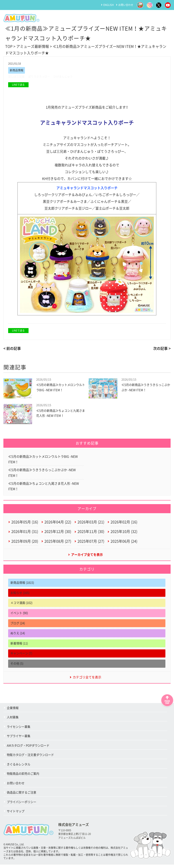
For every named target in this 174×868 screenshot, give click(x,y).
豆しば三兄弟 (17, 77)
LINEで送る (18, 85)
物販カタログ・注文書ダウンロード (30, 758)
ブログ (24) (18, 626)
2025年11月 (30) (91, 534)
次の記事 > (162, 349)
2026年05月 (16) (25, 524)
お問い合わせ (126, 5)
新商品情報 (17, 70)
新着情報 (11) (19, 647)
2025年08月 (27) (58, 544)
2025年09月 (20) (25, 544)
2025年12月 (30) (58, 534)
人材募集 (13, 721)
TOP (9, 46)
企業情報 (13, 711)
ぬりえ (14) (18, 636)
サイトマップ (16, 815)
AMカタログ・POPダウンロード (28, 749)
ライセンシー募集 (19, 730)
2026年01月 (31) (25, 534)
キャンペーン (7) (21, 656)
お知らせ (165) (20, 596)
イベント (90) (19, 616)
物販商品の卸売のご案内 (23, 777)
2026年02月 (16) (124, 524)
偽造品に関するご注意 (22, 796)
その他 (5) (17, 667)
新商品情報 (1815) (22, 586)
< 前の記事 (12, 349)
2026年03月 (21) (91, 524)
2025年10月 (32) (124, 534)
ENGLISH (109, 5)
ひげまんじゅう (67, 77)
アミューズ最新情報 (33, 46)
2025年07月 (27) (91, 544)
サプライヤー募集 (19, 739)
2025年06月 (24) (124, 544)
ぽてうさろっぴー (41, 77)
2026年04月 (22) (58, 524)
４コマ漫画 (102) (21, 606)
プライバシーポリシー (22, 805)
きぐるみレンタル (19, 768)
